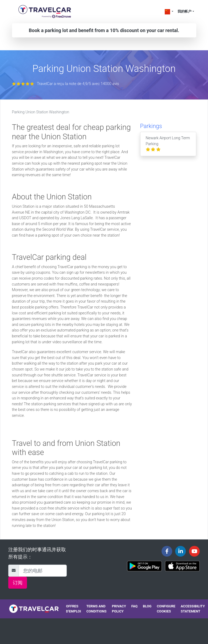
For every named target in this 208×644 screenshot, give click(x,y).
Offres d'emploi (73, 609)
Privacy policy (119, 609)
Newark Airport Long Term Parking (168, 144)
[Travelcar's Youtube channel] (194, 551)
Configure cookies (166, 609)
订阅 (18, 583)
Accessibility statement (193, 609)
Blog (147, 606)
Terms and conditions (96, 609)
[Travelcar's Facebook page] (167, 551)
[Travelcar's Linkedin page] (180, 551)
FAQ (134, 606)
